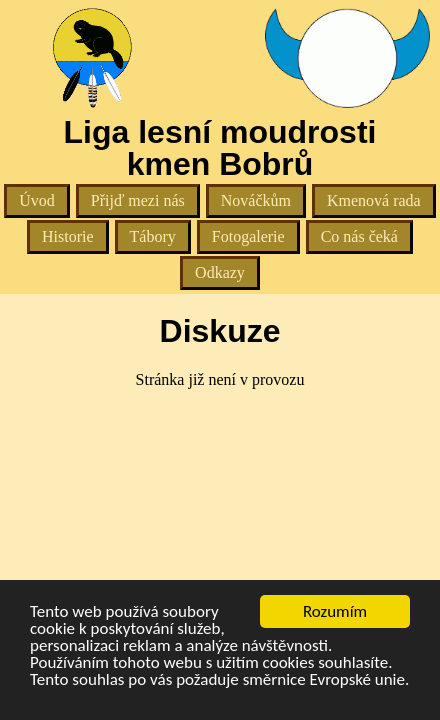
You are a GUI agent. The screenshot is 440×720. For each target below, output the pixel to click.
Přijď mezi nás (138, 200)
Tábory (153, 236)
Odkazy (220, 272)
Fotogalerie (248, 236)
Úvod (37, 200)
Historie (68, 236)
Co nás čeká (359, 236)
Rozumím (335, 611)
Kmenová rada (374, 200)
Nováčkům (256, 200)
